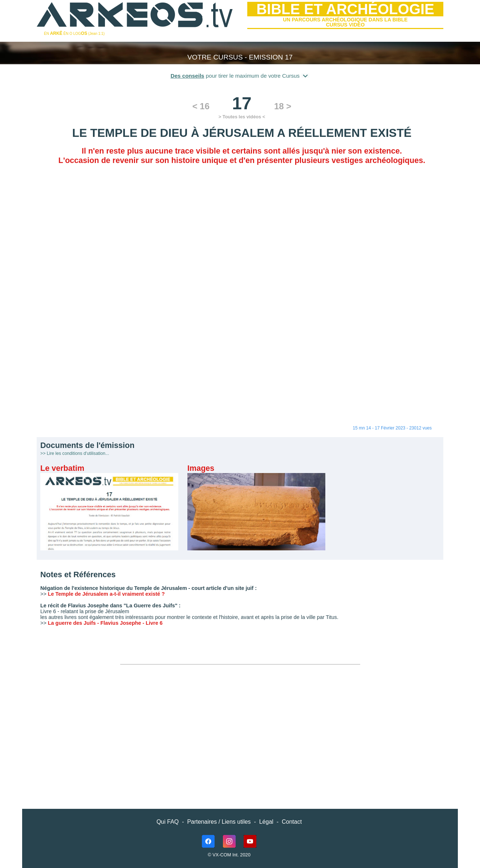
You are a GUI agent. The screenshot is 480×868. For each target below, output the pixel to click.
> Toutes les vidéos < (242, 117)
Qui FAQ (168, 822)
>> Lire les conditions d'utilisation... (75, 453)
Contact (292, 822)
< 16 (201, 106)
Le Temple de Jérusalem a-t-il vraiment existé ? (106, 594)
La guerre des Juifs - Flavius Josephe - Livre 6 (105, 623)
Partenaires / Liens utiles (219, 822)
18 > (283, 106)
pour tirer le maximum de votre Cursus (240, 76)
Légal (266, 822)
